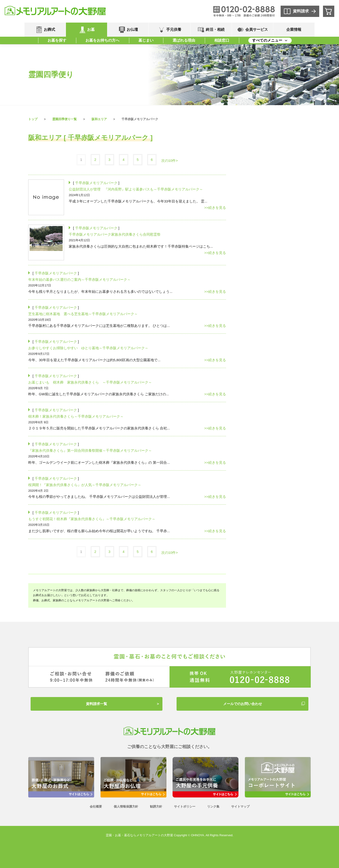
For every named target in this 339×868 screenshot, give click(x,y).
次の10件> (169, 161)
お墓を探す (57, 40)
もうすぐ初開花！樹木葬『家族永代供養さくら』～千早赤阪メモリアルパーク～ (92, 519)
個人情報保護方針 (126, 807)
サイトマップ (240, 807)
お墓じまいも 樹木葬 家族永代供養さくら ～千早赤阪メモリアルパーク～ (90, 382)
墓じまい (146, 40)
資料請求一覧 (97, 704)
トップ (33, 119)
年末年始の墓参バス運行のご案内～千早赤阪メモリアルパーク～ (79, 279)
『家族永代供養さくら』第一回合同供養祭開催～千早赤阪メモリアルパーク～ (90, 450)
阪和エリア (99, 119)
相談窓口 (222, 40)
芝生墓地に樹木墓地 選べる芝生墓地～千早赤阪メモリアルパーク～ (83, 314)
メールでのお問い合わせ (243, 704)
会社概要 (96, 807)
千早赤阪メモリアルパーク (96, 183)
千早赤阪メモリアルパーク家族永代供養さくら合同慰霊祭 (115, 234)
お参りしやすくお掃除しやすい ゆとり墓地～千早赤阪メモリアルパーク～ (88, 348)
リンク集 (213, 807)
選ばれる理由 (184, 40)
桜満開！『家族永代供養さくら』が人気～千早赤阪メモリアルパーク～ (85, 485)
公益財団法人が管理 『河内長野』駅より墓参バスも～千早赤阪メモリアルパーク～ (136, 189)
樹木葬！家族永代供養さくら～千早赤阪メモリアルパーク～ (76, 416)
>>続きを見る (215, 208)
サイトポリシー (185, 807)
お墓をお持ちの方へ (102, 40)
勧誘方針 (156, 807)
